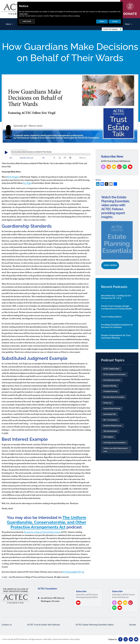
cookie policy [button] (23, 14)
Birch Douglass (13, 177)
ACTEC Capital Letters (111, 369)
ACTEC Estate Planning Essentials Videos (95, 625)
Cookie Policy (47, 640)
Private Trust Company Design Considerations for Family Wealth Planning (116, 307)
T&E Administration (110, 434)
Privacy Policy (75, 640)
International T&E (109, 416)
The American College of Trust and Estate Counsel (42, 532)
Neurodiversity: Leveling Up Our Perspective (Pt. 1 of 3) (116, 297)
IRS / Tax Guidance (110, 422)
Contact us (7, 625)
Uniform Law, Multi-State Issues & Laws (115, 453)
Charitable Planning (110, 392)
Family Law (107, 404)
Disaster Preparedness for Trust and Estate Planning (116, 337)
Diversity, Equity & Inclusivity (114, 398)
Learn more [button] (27, 21)
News (129, 24)
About (10, 24)
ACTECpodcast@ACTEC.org (73, 572)
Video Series (110, 265)
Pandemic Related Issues (112, 428)
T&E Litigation (108, 440)
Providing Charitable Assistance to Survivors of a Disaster (117, 326)
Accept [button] (115, 21)
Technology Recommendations (114, 445)
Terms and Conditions (61, 640)
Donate (132, 625)
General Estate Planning (112, 410)
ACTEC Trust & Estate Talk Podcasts (43, 625)
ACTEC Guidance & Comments (114, 375)
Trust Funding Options (111, 317)
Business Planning (110, 386)
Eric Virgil (27, 183)
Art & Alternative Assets (112, 381)
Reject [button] (102, 21)
